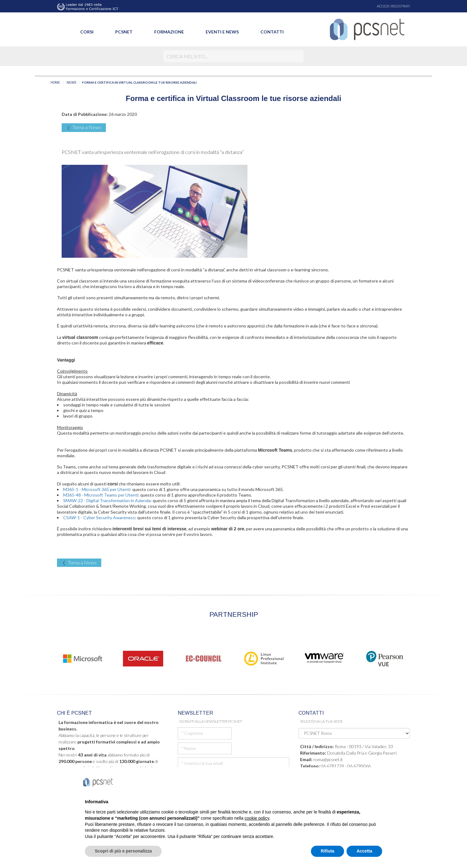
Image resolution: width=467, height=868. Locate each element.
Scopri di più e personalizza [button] (123, 851)
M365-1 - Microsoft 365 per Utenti (97, 489)
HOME (55, 83)
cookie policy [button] (257, 818)
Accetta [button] (364, 851)
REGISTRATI (401, 6)
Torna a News (84, 127)
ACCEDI (383, 6)
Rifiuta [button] (328, 851)
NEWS (71, 83)
